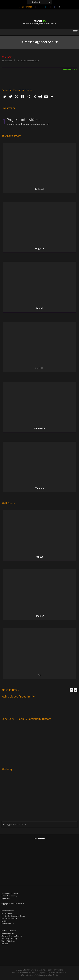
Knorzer (40, 616)
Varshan (40, 488)
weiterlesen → (70, 69)
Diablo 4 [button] (41, 2)
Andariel (39, 189)
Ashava (40, 557)
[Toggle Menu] (75, 32)
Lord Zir (39, 368)
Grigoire (39, 248)
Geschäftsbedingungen (10, 893)
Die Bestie (39, 428)
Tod (39, 675)
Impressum (5, 899)
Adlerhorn (7, 57)
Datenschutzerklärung (9, 896)
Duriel (39, 308)
